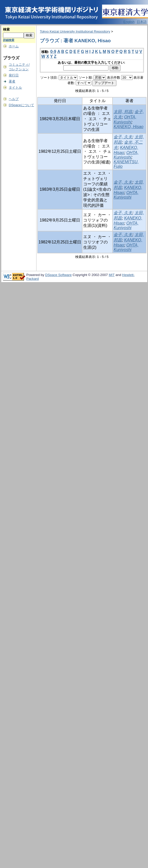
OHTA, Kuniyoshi (126, 155)
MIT (112, 275)
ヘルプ (14, 99)
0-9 (53, 52)
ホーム (14, 46)
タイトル (15, 87)
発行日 (14, 75)
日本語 (142, 22)
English (129, 22)
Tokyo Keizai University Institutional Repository (75, 31)
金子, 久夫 (123, 137)
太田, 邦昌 (123, 112)
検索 (6, 29)
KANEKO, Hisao (128, 127)
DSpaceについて (21, 105)
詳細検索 (9, 40)
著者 (12, 81)
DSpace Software (58, 275)
